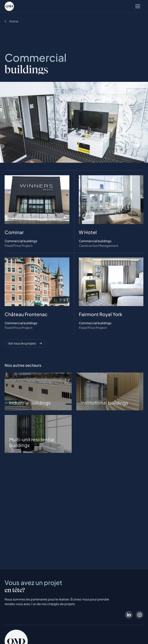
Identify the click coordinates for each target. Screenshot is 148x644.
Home (14, 21)
